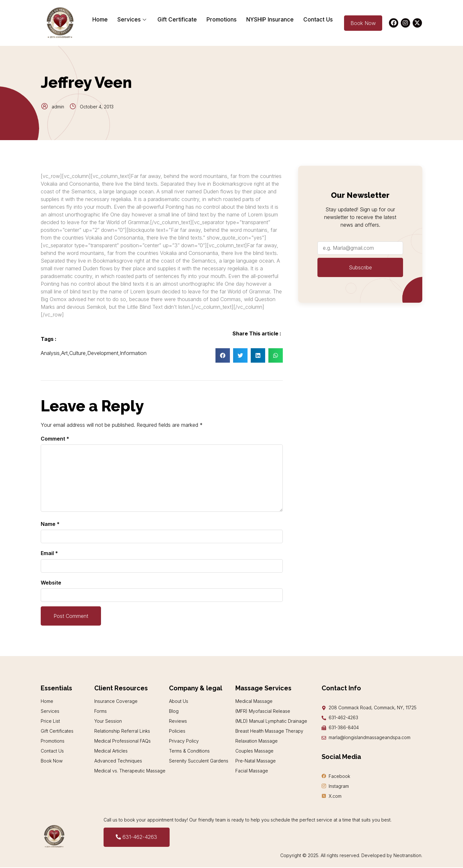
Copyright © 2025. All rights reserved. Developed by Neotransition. (351, 856)
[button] (223, 355)
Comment (55, 439)
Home (100, 20)
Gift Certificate (177, 20)
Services (133, 20)
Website (51, 583)
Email (49, 553)
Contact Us (318, 20)
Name (50, 524)
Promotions (222, 20)
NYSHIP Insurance (270, 20)
